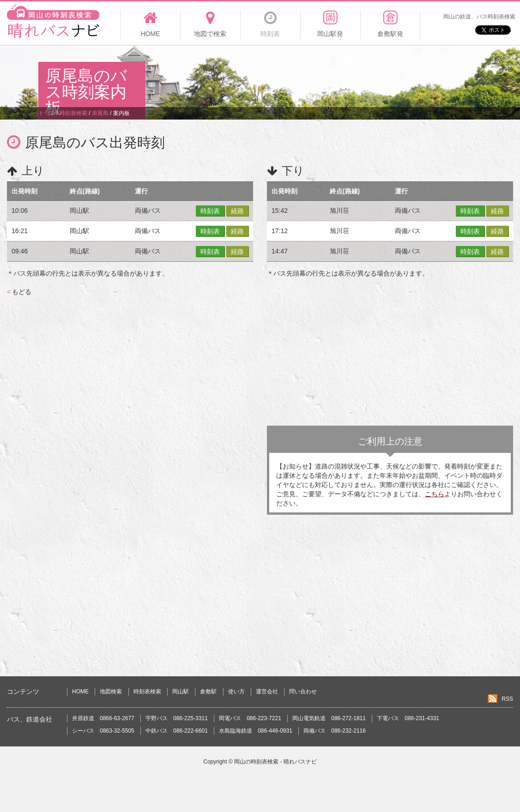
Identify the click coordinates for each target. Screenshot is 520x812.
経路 (237, 211)
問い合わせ (303, 692)
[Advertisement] (314, 76)
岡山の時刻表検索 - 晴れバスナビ (275, 762)
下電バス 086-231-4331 (408, 718)
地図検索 (111, 692)
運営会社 (267, 692)
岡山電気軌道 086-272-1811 (329, 718)
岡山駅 (181, 692)
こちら (435, 494)
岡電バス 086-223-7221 (250, 718)
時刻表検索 (147, 692)
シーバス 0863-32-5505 (103, 731)
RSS (507, 699)
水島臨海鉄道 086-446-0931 (256, 731)
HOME (80, 692)
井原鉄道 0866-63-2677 (103, 718)
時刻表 (210, 211)
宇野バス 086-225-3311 (177, 718)
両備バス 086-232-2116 (335, 731)
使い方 (236, 692)
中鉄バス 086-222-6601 (177, 731)
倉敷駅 (208, 692)
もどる (19, 292)
